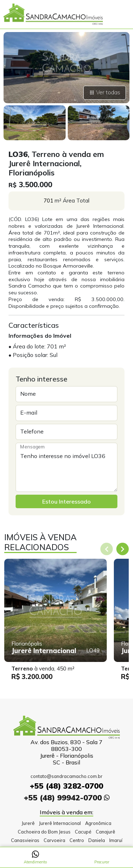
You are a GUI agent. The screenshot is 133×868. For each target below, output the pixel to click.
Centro (77, 840)
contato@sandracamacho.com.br (66, 776)
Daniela (97, 840)
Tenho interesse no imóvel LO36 (66, 467)
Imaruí (116, 840)
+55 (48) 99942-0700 (67, 797)
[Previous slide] (107, 549)
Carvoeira (54, 840)
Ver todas (105, 92)
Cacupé (83, 832)
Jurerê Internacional (60, 823)
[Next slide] (123, 549)
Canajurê (106, 832)
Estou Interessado (66, 501)
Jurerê (28, 823)
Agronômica (98, 823)
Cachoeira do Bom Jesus (44, 832)
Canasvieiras (25, 840)
